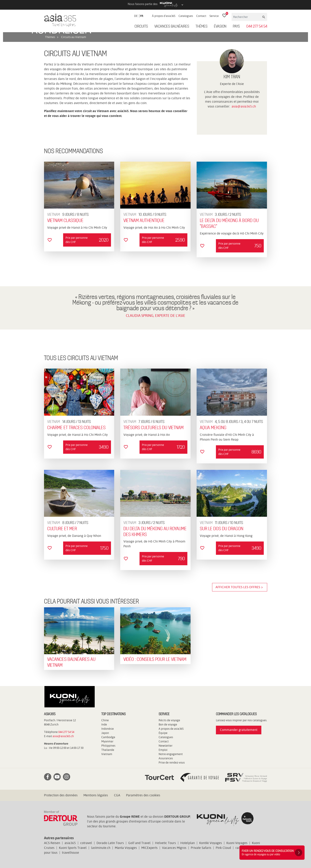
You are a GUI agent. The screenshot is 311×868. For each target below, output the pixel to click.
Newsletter (166, 746)
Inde (104, 724)
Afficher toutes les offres (240, 587)
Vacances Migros (174, 848)
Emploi (163, 750)
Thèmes (202, 27)
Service (214, 16)
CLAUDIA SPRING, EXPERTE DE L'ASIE (155, 316)
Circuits (141, 27)
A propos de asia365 (171, 729)
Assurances (166, 758)
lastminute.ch (101, 848)
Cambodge (108, 737)
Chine (105, 720)
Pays (236, 27)
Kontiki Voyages (211, 843)
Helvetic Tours (165, 843)
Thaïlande (108, 750)
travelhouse (70, 853)
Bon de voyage (168, 724)
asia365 (70, 843)
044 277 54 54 (257, 27)
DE (136, 16)
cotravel (86, 843)
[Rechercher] (247, 17)
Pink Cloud (223, 848)
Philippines (108, 746)
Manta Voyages (126, 848)
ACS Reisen (52, 843)
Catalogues (186, 16)
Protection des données (61, 795)
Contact (201, 16)
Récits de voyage (169, 720)
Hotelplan (188, 843)
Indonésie (108, 729)
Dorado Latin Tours (110, 843)
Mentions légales (96, 795)
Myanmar (107, 741)
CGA (117, 795)
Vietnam (107, 754)
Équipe (163, 733)
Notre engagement (171, 754)
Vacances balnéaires (172, 27)
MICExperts (149, 848)
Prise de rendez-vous (172, 763)
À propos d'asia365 (164, 16)
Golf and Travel (139, 843)
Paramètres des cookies (143, 795)
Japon (105, 733)
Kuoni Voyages (237, 843)
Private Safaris (201, 848)
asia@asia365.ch (244, 106)
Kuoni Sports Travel (73, 848)
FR (142, 16)
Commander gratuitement (239, 730)
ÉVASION (220, 27)
